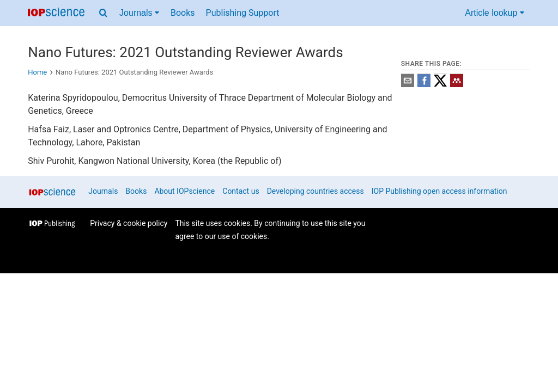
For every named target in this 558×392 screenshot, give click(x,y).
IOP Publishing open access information (439, 191)
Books (183, 13)
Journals (103, 191)
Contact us (241, 191)
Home (37, 72)
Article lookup (495, 13)
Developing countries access (316, 191)
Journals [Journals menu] (139, 13)
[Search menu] (103, 13)
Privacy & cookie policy (129, 223)
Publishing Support (243, 13)
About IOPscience (184, 191)
